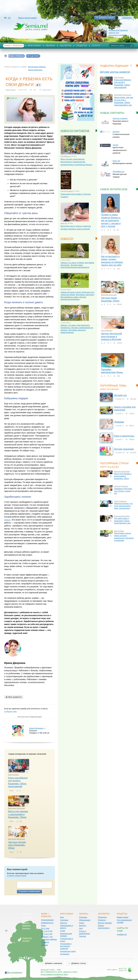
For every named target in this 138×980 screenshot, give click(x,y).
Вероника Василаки (16, 808)
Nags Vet (64, 223)
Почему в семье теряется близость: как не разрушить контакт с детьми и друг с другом (111, 220)
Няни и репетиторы (124, 436)
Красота (64, 923)
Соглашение (28, 917)
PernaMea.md (65, 156)
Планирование (47, 920)
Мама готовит (123, 917)
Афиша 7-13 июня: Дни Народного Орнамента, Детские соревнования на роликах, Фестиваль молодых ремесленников (77, 329)
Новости (26, 923)
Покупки (45, 945)
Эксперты (66, 46)
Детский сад (120, 395)
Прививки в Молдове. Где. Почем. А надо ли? (123, 491)
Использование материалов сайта (54, 975)
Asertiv (115, 145)
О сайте (26, 920)
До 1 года (45, 928)
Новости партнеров (75, 131)
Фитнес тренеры (105, 923)
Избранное (127, 18)
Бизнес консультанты (104, 927)
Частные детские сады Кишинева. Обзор (17, 845)
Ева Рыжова (13, 775)
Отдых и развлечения (84, 932)
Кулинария (65, 954)
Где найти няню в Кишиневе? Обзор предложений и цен (122, 521)
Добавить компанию (53, 963)
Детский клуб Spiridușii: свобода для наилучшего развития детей (118, 34)
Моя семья (34, 46)
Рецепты (82, 46)
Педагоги (102, 920)
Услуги (96, 46)
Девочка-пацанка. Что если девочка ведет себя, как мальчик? (123, 506)
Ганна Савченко (120, 501)
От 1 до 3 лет (113, 389)
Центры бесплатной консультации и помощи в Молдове (111, 336)
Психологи (102, 917)
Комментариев (46, 90)
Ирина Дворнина (35, 70)
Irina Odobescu (107, 331)
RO (9, 18)
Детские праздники (124, 449)
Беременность (47, 923)
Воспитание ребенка (37, 67)
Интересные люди (68, 951)
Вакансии (26, 926)
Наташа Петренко (121, 486)
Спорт (63, 931)
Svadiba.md (122, 934)
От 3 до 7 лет (47, 934)
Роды (43, 926)
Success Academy (67, 191)
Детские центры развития (115, 72)
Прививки (119, 422)
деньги (7, 520)
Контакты (26, 928)
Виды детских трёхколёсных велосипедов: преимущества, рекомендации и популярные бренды (76, 162)
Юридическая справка (66, 935)
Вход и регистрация (27, 18)
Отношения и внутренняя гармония (66, 946)
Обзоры (50, 46)
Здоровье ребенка (49, 939)
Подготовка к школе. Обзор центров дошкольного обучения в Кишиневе (124, 537)
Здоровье (64, 920)
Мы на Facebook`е (15, 973)
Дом (62, 917)
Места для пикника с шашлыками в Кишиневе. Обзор (18, 814)
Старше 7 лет (47, 937)
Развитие (45, 942)
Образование (85, 920)
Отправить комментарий (29, 891)
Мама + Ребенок (14, 46)
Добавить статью (106, 18)
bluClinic (116, 132)
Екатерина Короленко (123, 95)
